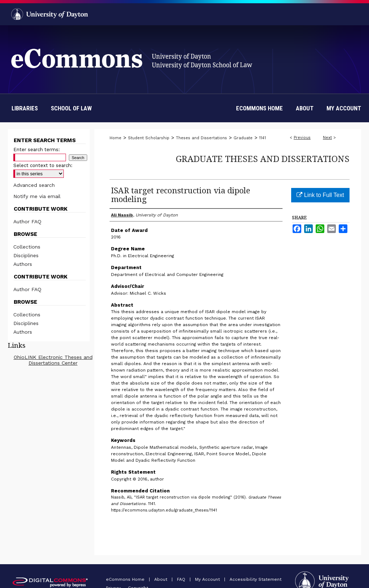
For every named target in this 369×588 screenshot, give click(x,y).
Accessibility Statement (255, 579)
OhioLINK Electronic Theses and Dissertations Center (53, 360)
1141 (263, 138)
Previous (302, 138)
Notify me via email (37, 196)
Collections (27, 247)
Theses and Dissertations (201, 138)
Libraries (25, 108)
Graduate (243, 138)
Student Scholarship (149, 138)
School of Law (71, 108)
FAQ (182, 579)
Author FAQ (27, 221)
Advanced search (34, 185)
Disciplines (26, 255)
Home (115, 138)
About (161, 579)
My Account (208, 579)
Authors (23, 264)
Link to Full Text (320, 195)
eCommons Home (126, 579)
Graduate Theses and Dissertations (263, 159)
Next (327, 138)
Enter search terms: (37, 150)
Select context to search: (43, 165)
